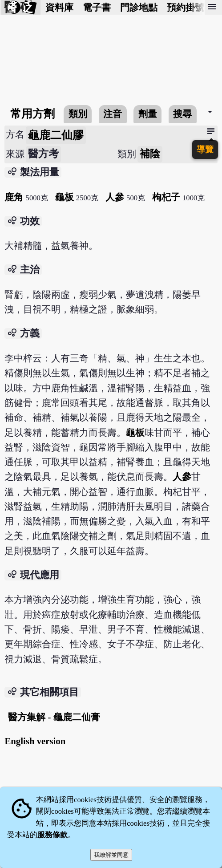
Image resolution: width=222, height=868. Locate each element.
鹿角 (14, 197)
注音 (113, 114)
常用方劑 (32, 114)
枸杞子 (166, 197)
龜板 (65, 197)
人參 (115, 197)
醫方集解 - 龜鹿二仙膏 (54, 717)
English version (35, 741)
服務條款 (52, 835)
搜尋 (182, 114)
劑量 (148, 114)
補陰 (150, 154)
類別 (78, 114)
